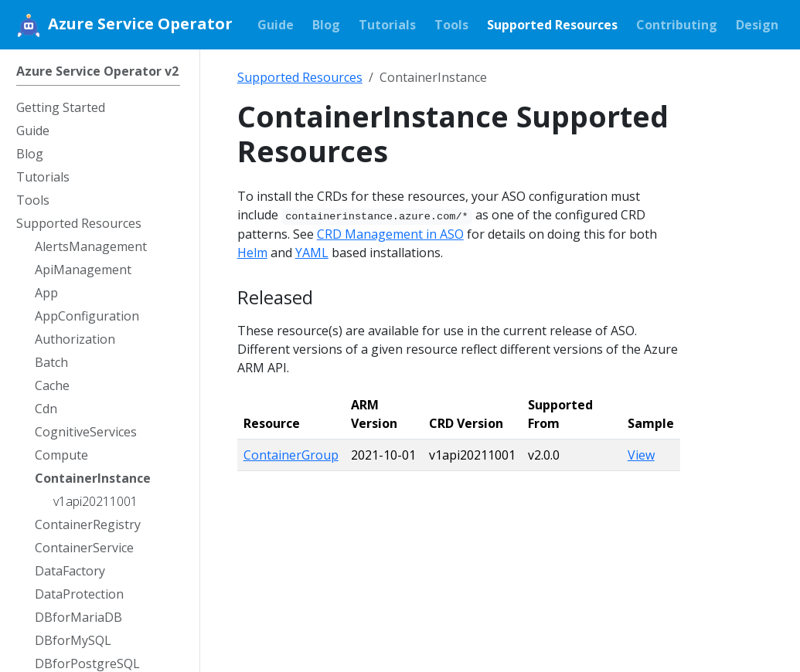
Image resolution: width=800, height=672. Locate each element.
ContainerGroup (291, 455)
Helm (252, 253)
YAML (312, 253)
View (641, 455)
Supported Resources (300, 77)
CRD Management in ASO (390, 234)
